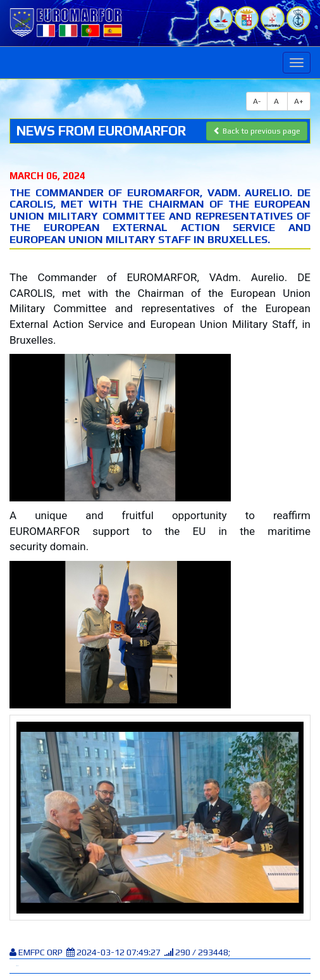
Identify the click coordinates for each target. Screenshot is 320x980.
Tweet (17, 966)
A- (257, 101)
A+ (299, 101)
